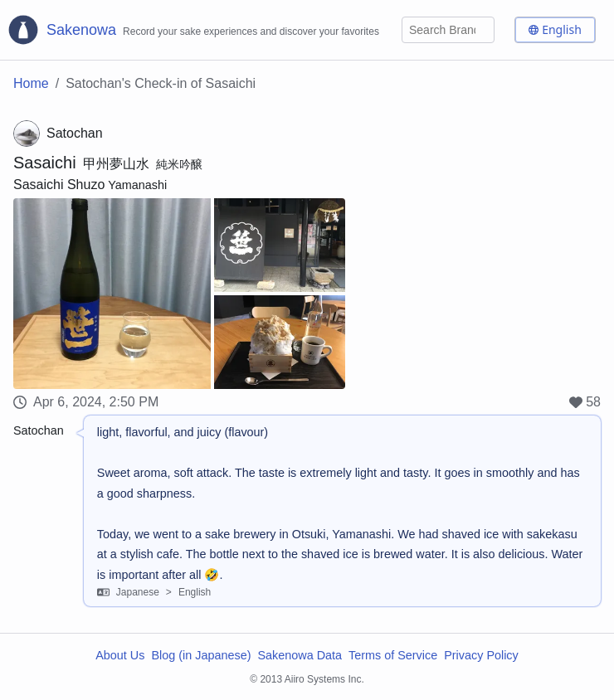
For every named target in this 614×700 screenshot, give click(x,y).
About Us (120, 655)
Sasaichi (45, 163)
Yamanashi (137, 185)
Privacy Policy (481, 655)
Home (31, 83)
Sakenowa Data (300, 655)
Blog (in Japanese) (201, 655)
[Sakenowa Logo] (193, 30)
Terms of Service (393, 655)
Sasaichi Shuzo (59, 185)
